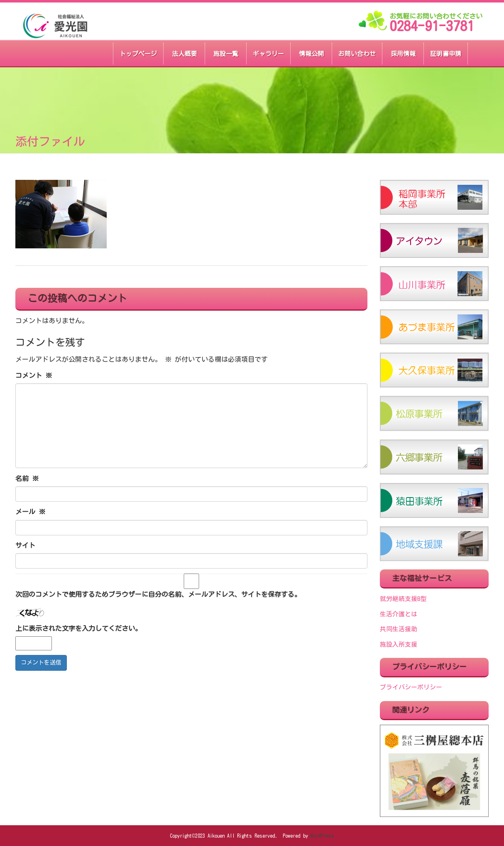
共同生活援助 (399, 629)
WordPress (322, 836)
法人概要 (184, 54)
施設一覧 (226, 54)
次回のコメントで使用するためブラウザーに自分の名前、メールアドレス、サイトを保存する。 (158, 594)
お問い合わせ (357, 54)
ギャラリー (268, 54)
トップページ (138, 54)
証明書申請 (446, 54)
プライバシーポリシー (411, 687)
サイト (25, 545)
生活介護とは (399, 614)
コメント (34, 375)
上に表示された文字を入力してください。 (78, 628)
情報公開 (311, 54)
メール (30, 512)
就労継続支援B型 (403, 599)
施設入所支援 (399, 644)
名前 (27, 478)
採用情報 (403, 54)
